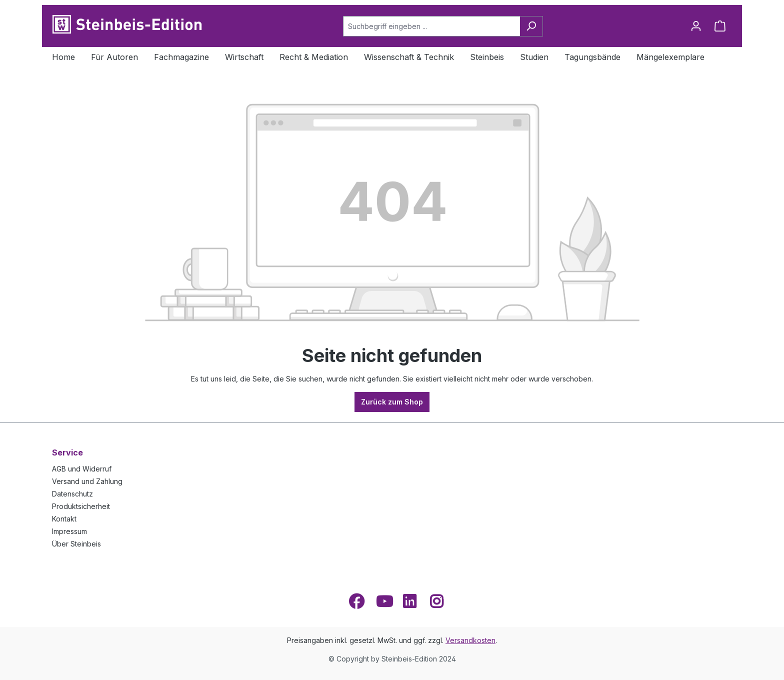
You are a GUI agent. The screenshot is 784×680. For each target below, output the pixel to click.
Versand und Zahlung (87, 481)
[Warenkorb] (720, 26)
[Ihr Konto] (696, 26)
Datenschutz (72, 494)
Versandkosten (470, 640)
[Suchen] (531, 26)
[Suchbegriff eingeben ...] (431, 26)
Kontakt (64, 519)
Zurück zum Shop (392, 402)
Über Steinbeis (76, 544)
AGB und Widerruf (82, 469)
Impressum (69, 531)
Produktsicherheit (81, 506)
